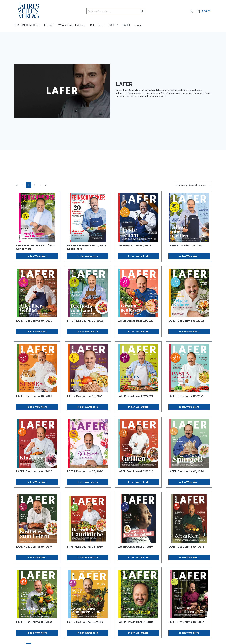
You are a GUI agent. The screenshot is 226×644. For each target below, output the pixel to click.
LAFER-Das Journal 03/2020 (85, 471)
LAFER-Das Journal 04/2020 (34, 471)
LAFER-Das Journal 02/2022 (136, 321)
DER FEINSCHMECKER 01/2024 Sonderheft (87, 247)
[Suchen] (141, 11)
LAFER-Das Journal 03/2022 (85, 321)
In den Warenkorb (37, 256)
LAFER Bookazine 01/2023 (185, 246)
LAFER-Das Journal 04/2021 (34, 396)
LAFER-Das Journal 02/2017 (186, 622)
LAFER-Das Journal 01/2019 (135, 547)
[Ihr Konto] (191, 11)
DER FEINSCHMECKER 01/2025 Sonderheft (36, 247)
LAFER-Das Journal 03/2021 (85, 396)
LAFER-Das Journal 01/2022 (186, 321)
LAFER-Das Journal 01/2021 (186, 396)
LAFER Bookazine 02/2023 (134, 246)
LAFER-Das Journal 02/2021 (135, 396)
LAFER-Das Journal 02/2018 (85, 622)
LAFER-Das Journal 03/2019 (85, 547)
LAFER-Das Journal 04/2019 (34, 547)
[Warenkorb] (203, 11)
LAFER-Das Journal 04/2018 (186, 547)
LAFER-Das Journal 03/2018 (34, 622)
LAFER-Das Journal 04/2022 (34, 321)
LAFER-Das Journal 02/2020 (136, 471)
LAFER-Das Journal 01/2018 (135, 622)
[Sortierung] (193, 185)
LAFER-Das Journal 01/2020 (186, 471)
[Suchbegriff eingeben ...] (112, 11)
